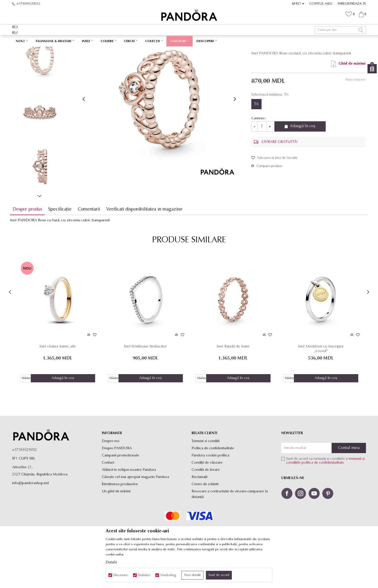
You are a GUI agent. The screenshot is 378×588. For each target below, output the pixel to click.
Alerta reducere (353, 116)
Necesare (121, 575)
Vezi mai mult (239, 40)
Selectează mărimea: (269, 131)
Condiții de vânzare (207, 498)
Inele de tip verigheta (134, 50)
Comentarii (91, 245)
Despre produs (29, 245)
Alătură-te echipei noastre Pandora (129, 505)
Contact (108, 498)
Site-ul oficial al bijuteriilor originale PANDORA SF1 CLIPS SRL (53, 50)
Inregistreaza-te (352, 4)
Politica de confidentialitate (213, 484)
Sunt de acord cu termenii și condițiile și (325, 496)
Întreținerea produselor (120, 519)
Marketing (168, 575)
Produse (102, 50)
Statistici (144, 575)
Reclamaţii (200, 512)
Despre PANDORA (117, 484)
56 (256, 140)
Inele (114, 50)
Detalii (111, 562)
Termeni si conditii (206, 476)
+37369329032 (24, 485)
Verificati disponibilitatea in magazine (146, 245)
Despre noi (111, 476)
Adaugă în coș (303, 163)
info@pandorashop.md (30, 518)
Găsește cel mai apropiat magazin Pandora (135, 512)
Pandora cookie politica (210, 491)
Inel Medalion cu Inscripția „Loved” (319, 384)
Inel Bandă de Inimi (233, 381)
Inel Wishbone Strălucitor (146, 381)
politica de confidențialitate (323, 498)
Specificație (62, 245)
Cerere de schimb (205, 519)
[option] (189, 41)
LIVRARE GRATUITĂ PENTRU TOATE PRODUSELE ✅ (178, 41)
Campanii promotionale (120, 491)
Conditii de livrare (206, 505)
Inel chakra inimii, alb (59, 381)
